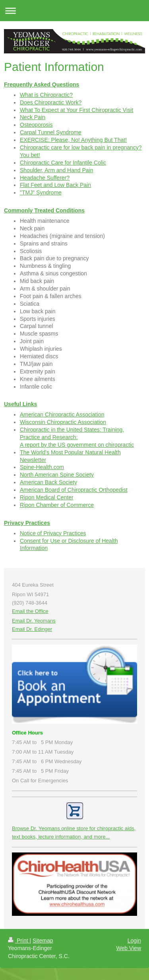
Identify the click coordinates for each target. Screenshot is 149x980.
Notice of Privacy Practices (53, 533)
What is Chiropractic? (46, 95)
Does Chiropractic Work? (51, 102)
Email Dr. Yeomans (34, 621)
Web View (129, 948)
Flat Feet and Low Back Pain (55, 185)
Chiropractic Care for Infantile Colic (63, 163)
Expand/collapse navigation (74, 11)
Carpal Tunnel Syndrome (51, 132)
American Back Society (48, 482)
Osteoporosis (36, 125)
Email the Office (30, 611)
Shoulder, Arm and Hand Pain (56, 170)
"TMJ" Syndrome (41, 192)
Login (134, 941)
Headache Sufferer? (45, 178)
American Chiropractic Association (62, 414)
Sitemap (43, 941)
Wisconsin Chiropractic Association (63, 422)
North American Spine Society (57, 475)
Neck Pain (33, 117)
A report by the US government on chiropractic (77, 445)
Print (19, 941)
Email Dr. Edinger (32, 629)
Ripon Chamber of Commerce (57, 505)
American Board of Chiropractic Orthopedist (74, 490)
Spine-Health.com (42, 467)
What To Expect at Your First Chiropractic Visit (76, 110)
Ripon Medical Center (47, 497)
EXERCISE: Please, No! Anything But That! (73, 140)
